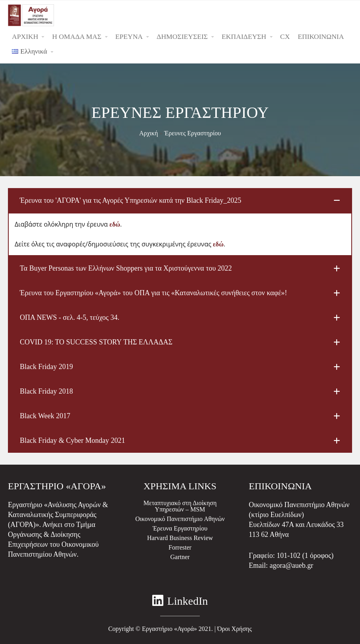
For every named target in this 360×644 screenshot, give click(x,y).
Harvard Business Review (180, 538)
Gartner (180, 557)
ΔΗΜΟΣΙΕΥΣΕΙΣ (182, 37)
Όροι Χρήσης (235, 629)
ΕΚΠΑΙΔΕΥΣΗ (244, 37)
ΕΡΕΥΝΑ (129, 37)
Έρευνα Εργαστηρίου (180, 528)
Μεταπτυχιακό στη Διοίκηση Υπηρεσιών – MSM (180, 506)
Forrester (180, 547)
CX (285, 37)
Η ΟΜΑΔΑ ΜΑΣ (77, 37)
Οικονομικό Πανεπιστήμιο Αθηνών (180, 519)
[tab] (180, 200)
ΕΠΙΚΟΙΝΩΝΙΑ (321, 37)
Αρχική (148, 133)
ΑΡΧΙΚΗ (25, 37)
